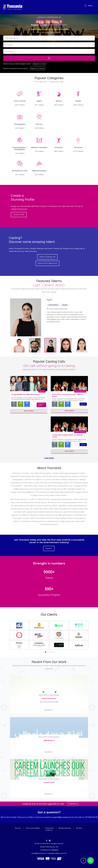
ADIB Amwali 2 (49, 740)
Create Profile (19, 215)
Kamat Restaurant (49, 698)
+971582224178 (91, 817)
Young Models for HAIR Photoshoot (25, 394)
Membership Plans (65, 828)
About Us (18, 828)
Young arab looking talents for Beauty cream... (67, 436)
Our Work (79, 828)
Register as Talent (39, 64)
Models (42, 391)
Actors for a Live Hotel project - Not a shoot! (67, 395)
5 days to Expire (41, 405)
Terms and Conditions (33, 828)
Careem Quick (49, 782)
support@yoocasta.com (62, 817)
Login (45, 25)
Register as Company (37, 68)
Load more (49, 458)
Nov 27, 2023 (43, 779)
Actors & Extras (80, 391)
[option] (35, 345)
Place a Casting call (47, 257)
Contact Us (49, 830)
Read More (49, 710)
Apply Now (29, 411)
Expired (83, 404)
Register (35, 25)
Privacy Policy (49, 828)
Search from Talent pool (47, 263)
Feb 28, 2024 (43, 695)
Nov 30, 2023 (43, 737)
